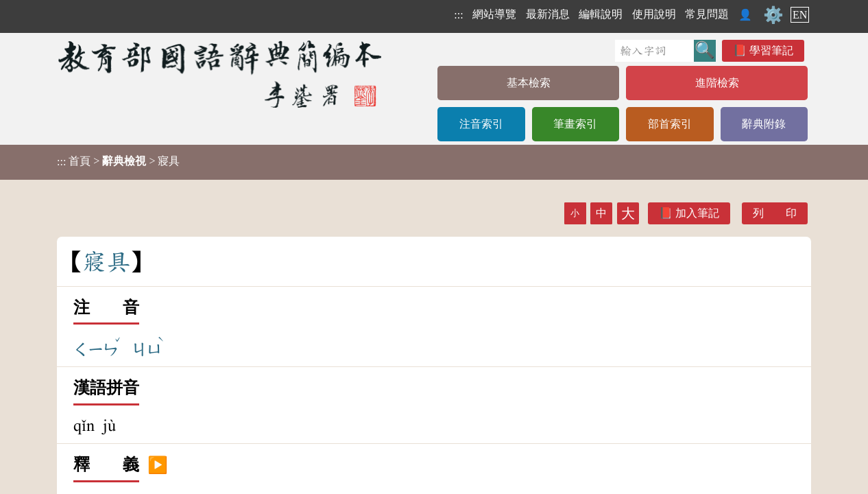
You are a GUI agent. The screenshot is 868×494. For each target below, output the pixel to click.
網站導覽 (494, 14)
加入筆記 (697, 213)
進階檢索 (717, 83)
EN (800, 15)
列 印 (775, 213)
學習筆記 (771, 50)
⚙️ (773, 15)
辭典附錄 (764, 124)
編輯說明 (601, 14)
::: (458, 15)
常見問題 (707, 14)
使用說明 (654, 14)
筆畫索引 (575, 124)
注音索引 (481, 124)
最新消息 (548, 14)
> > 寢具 (118, 161)
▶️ (158, 465)
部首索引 (670, 124)
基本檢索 (529, 83)
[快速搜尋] (654, 51)
